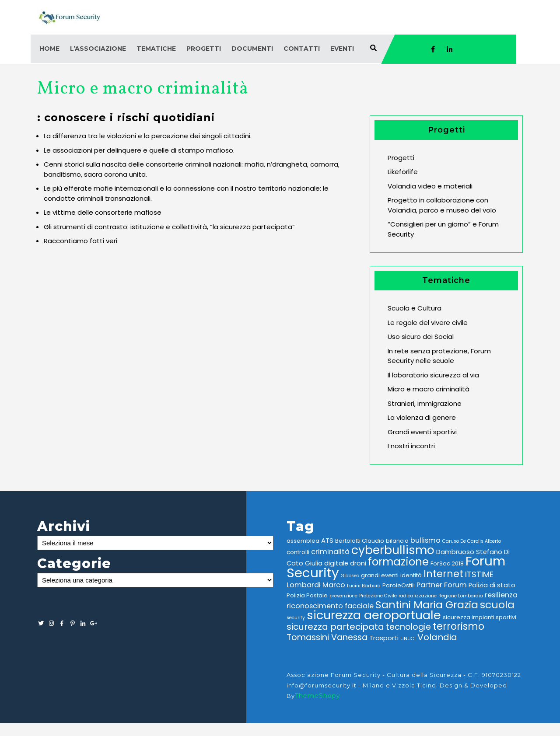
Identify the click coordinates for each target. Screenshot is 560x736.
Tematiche (156, 49)
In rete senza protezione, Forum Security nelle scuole (439, 356)
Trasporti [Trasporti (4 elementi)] (384, 638)
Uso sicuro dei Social (421, 337)
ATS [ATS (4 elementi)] (327, 541)
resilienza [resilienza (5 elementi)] (501, 595)
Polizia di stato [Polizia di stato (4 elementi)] (492, 585)
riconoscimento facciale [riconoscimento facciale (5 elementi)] (330, 606)
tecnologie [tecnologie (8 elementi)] (408, 627)
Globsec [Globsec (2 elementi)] (350, 576)
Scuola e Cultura (415, 308)
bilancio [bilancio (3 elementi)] (397, 541)
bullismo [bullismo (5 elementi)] (425, 540)
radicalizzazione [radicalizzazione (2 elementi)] (418, 596)
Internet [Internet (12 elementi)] (443, 574)
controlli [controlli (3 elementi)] (298, 552)
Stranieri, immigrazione (425, 403)
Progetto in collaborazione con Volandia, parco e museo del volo (442, 205)
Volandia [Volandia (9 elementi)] (437, 637)
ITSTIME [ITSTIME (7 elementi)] (479, 574)
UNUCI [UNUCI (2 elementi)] (408, 639)
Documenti (252, 49)
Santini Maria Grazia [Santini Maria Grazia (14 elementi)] (427, 605)
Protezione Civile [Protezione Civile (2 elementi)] (378, 596)
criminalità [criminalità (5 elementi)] (330, 552)
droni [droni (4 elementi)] (358, 563)
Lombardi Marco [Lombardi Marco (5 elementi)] (316, 585)
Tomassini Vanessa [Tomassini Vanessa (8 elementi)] (327, 637)
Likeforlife (403, 172)
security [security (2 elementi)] (296, 618)
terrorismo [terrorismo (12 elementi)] (458, 626)
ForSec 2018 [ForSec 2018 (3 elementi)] (447, 563)
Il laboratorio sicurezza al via (433, 375)
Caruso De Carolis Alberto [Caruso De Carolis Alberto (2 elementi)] (472, 541)
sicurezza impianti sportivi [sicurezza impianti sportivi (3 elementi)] (479, 617)
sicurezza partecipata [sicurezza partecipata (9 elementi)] (335, 627)
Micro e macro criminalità (429, 389)
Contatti (302, 49)
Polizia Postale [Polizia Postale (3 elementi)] (307, 595)
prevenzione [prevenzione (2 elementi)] (343, 596)
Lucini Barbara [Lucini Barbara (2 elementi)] (364, 586)
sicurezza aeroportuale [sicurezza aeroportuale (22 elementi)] (374, 615)
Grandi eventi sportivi (422, 432)
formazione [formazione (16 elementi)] (398, 562)
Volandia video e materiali (430, 186)
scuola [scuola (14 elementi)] (497, 605)
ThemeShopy (318, 696)
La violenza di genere (422, 417)
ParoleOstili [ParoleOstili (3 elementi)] (399, 585)
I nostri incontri (411, 446)
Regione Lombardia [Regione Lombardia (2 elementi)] (461, 596)
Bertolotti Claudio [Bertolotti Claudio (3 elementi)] (360, 541)
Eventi (342, 49)
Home (49, 49)
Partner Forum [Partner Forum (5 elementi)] (442, 585)
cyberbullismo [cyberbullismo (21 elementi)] (393, 550)
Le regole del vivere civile (428, 323)
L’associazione (98, 49)
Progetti (204, 49)
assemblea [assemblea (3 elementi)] (303, 541)
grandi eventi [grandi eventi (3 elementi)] (380, 575)
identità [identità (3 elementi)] (411, 575)
